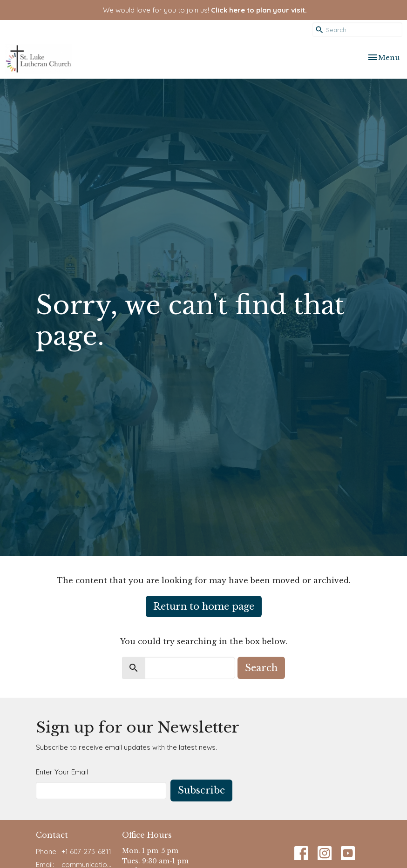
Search (261, 668)
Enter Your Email (62, 772)
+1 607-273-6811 (86, 851)
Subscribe (201, 790)
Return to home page (204, 606)
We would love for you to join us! (205, 10)
